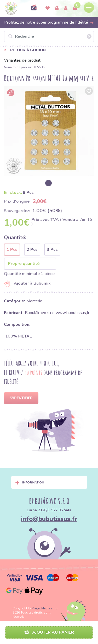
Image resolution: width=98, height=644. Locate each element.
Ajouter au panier (49, 632)
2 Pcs (32, 250)
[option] (49, 131)
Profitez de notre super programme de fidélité (49, 22)
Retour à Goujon (28, 50)
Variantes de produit (22, 60)
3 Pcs (52, 250)
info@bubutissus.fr (49, 519)
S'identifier (21, 398)
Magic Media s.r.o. (45, 608)
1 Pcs (12, 250)
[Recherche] (49, 36)
